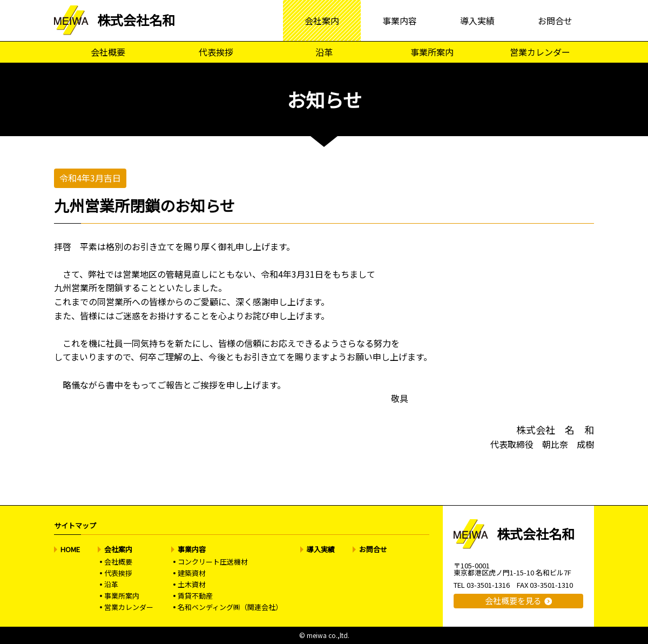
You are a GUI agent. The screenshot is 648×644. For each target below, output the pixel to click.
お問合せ (555, 21)
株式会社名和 (136, 20)
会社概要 (108, 52)
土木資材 (192, 584)
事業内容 (400, 21)
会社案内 (322, 21)
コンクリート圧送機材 (213, 562)
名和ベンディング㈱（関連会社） (230, 607)
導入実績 (477, 21)
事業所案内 (432, 52)
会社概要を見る (513, 601)
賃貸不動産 (195, 596)
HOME (70, 549)
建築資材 (192, 573)
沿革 (324, 52)
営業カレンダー (540, 52)
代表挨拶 (216, 52)
